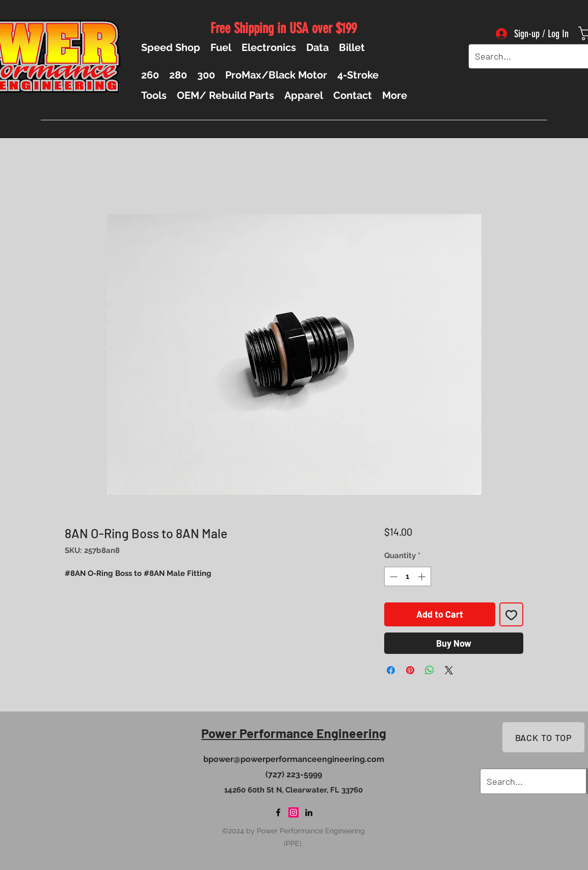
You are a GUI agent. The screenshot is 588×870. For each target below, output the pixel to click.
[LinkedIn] (309, 812)
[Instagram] (293, 812)
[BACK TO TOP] (543, 737)
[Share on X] (449, 670)
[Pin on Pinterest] (410, 670)
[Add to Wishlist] (511, 614)
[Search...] (525, 57)
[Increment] (423, 577)
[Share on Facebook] (391, 670)
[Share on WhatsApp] (430, 670)
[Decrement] (393, 577)
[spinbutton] (407, 577)
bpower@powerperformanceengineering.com (294, 759)
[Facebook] (278, 812)
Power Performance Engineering (294, 733)
